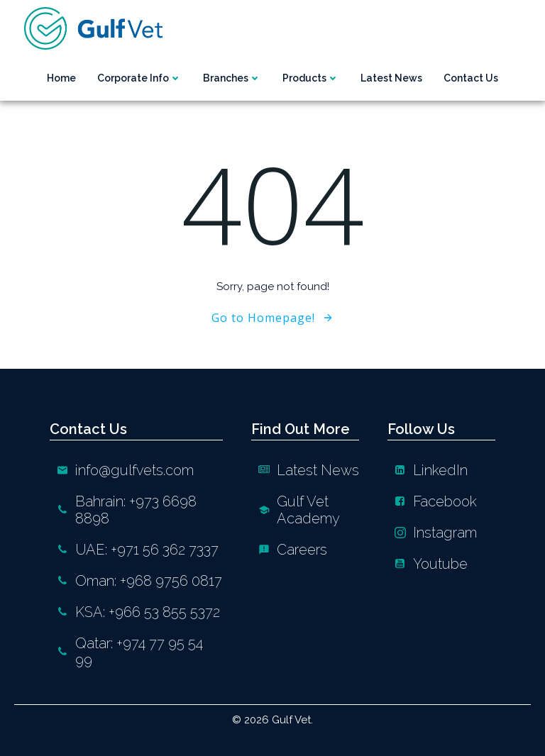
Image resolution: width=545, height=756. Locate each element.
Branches (232, 78)
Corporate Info (139, 78)
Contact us (471, 78)
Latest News (391, 78)
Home (61, 78)
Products (311, 78)
